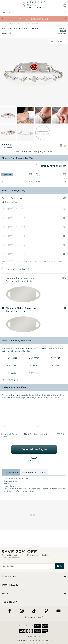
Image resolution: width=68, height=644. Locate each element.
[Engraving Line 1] (34, 209)
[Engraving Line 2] (34, 218)
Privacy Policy (45, 640)
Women (5, 24)
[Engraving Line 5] (34, 245)
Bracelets (13, 24)
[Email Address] (28, 566)
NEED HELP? (9, 602)
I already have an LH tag (53, 166)
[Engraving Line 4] (34, 236)
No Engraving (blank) (17, 269)
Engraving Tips (11, 202)
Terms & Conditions (25, 640)
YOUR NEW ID (10, 585)
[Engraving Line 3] (34, 227)
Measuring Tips (12, 380)
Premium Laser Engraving (20, 278)
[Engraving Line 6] (34, 254)
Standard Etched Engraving (21, 308)
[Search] (34, 13)
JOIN (59, 566)
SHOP (5, 593)
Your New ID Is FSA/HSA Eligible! (34, 19)
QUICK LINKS (10, 576)
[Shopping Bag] (65, 5)
